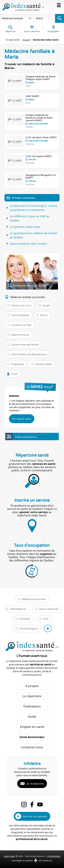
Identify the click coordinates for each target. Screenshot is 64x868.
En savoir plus (22, 419)
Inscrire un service (35, 816)
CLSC (46, 619)
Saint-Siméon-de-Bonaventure (29, 354)
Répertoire (10, 29)
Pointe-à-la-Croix (21, 305)
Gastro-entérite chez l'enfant (28, 244)
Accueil (26, 40)
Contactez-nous (32, 747)
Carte (14, 374)
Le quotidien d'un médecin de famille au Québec (33, 235)
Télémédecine (18, 609)
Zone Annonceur (32, 737)
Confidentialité (53, 856)
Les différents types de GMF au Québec (30, 218)
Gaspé (46, 305)
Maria (44, 315)
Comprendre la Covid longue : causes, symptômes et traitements (34, 208)
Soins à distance (32, 29)
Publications (32, 706)
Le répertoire (32, 696)
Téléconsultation (26, 437)
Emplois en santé (32, 727)
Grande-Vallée (44, 364)
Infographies (53, 29)
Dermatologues (29, 628)
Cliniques (25, 619)
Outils (32, 717)
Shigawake (18, 364)
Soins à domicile (49, 609)
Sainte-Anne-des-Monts (25, 344)
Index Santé (9, 856)
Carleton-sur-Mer (22, 325)
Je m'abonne (35, 784)
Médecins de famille (34, 599)
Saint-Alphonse (20, 315)
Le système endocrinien (25, 227)
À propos (32, 686)
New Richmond (20, 335)
